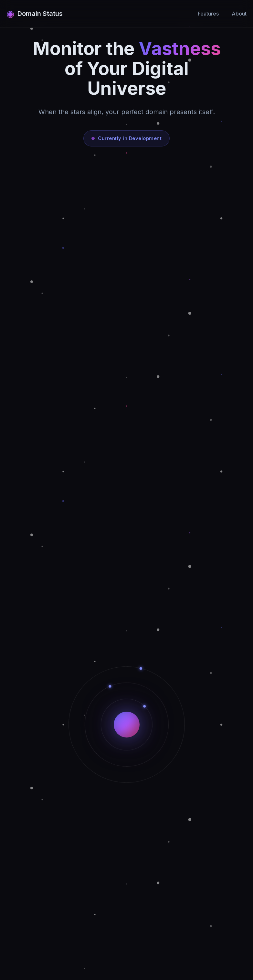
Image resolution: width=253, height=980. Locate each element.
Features (208, 14)
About (239, 14)
